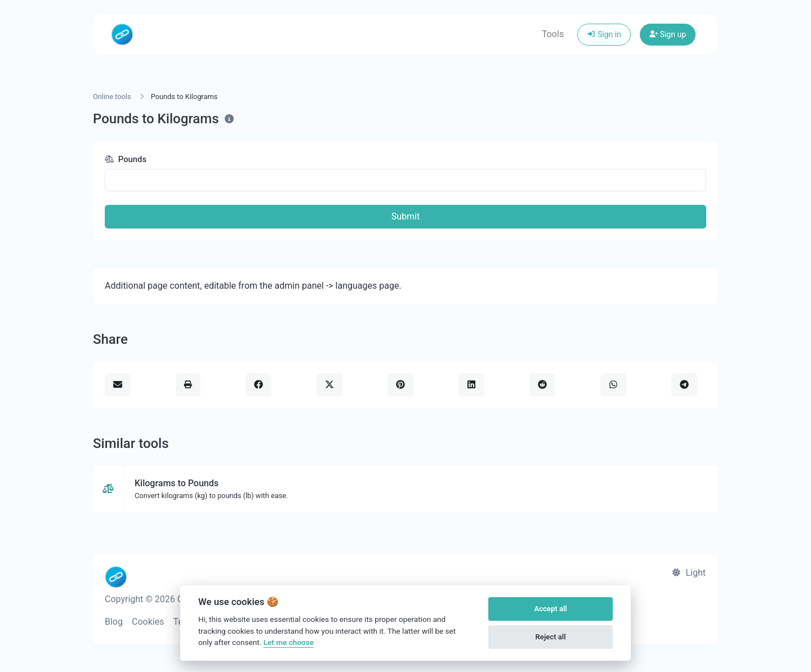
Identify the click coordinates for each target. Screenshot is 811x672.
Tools (553, 34)
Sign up (668, 34)
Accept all (550, 609)
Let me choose (289, 642)
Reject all (551, 637)
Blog (114, 622)
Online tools (112, 97)
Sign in (604, 34)
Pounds (126, 159)
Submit (405, 216)
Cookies (148, 622)
